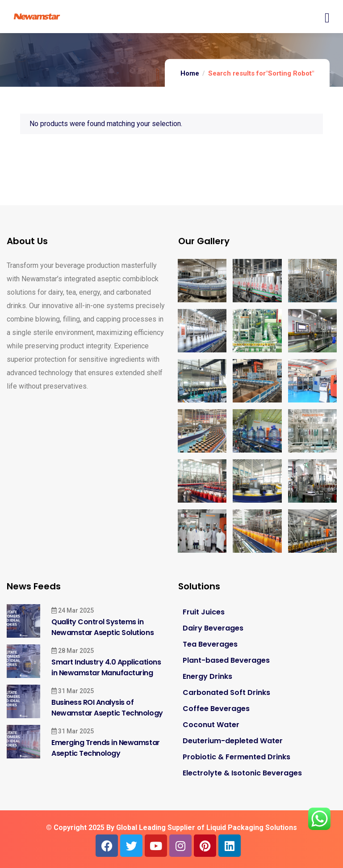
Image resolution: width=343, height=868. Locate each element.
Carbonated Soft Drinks (226, 692)
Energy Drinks (207, 676)
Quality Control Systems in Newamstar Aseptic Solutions (102, 627)
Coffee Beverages (216, 709)
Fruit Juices (204, 612)
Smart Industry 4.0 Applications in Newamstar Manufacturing (106, 667)
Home (190, 73)
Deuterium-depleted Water (233, 741)
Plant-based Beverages (226, 660)
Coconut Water (211, 725)
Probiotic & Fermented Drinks (236, 757)
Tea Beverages (210, 644)
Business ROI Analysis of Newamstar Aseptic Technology (107, 708)
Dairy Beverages (213, 628)
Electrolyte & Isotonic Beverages (242, 773)
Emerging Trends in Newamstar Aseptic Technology (106, 748)
